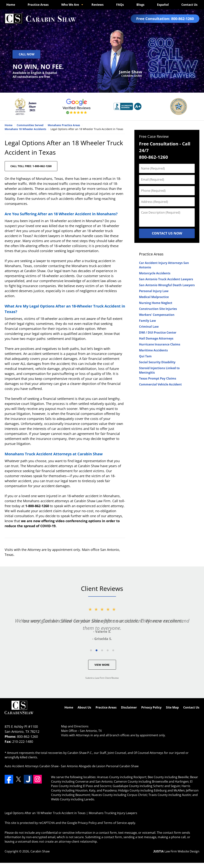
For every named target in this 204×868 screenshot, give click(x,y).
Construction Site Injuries (158, 309)
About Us (84, 707)
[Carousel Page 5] (113, 650)
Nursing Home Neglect (156, 303)
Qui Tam (145, 356)
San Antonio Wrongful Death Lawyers (167, 285)
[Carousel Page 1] (91, 650)
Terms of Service (115, 823)
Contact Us (189, 5)
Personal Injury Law (154, 291)
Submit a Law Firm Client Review (102, 678)
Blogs (140, 5)
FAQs (120, 5)
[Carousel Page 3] (102, 650)
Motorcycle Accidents (155, 273)
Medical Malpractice (154, 297)
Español (163, 5)
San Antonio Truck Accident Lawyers (166, 279)
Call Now (27, 54)
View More (102, 665)
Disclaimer (129, 707)
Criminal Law (149, 327)
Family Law (147, 321)
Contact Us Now (167, 233)
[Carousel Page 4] (108, 650)
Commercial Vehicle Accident (160, 384)
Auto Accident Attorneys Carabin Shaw (32, 766)
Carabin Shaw (40, 851)
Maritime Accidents (153, 350)
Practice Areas (38, 5)
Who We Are (70, 5)
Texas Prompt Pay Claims (158, 378)
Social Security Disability (157, 362)
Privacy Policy (151, 707)
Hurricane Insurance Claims (160, 344)
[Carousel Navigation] (102, 650)
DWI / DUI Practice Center (158, 332)
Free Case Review (154, 136)
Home (11, 5)
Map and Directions (75, 726)
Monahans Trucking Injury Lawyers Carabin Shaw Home (40, 19)
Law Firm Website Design (176, 851)
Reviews (98, 5)
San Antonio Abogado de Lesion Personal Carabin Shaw (100, 766)
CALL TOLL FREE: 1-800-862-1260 (31, 166)
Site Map (172, 707)
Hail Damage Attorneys (156, 338)
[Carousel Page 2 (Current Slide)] (97, 650)
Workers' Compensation (157, 315)
